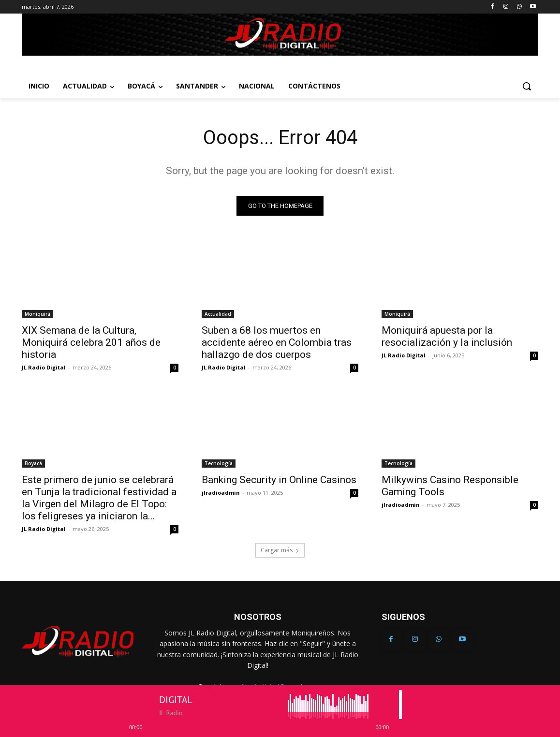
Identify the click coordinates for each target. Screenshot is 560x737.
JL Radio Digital (44, 368)
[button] (527, 86)
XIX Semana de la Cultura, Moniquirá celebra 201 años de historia (91, 343)
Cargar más (280, 551)
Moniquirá (37, 314)
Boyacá (33, 464)
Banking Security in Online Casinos (279, 480)
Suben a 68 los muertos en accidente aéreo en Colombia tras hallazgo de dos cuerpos (277, 343)
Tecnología (219, 464)
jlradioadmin (221, 493)
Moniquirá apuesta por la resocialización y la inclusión (447, 337)
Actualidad (218, 314)
